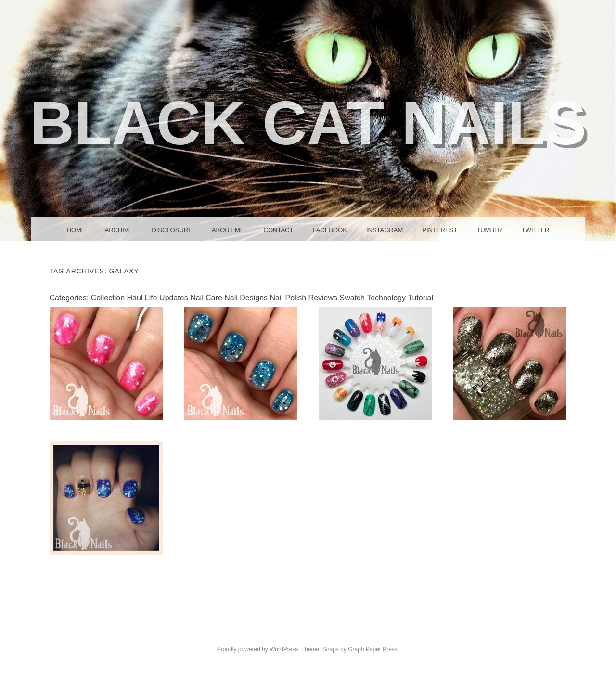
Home (76, 230)
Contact (279, 230)
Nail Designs (246, 298)
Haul (135, 298)
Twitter (536, 230)
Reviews (323, 298)
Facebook (330, 230)
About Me (228, 230)
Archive (119, 230)
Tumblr (489, 230)
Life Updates (167, 298)
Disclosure (172, 230)
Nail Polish (288, 298)
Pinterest (440, 230)
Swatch (352, 298)
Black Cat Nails (308, 123)
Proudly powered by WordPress (258, 649)
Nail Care (206, 298)
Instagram (385, 230)
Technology (386, 298)
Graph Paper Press (373, 649)
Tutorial (420, 298)
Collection (108, 298)
